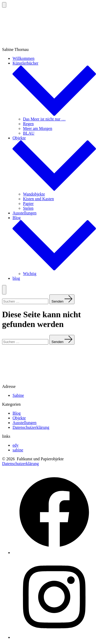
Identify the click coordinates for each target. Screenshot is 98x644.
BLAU (29, 133)
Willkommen (24, 58)
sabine (18, 450)
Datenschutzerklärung (31, 427)
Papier (28, 204)
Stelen (28, 208)
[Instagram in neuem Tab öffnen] (54, 637)
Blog (17, 413)
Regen (28, 124)
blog (16, 278)
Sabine (18, 395)
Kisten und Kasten (38, 199)
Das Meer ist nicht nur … (44, 119)
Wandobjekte (34, 194)
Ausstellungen (25, 213)
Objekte (19, 418)
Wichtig (30, 274)
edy (16, 445)
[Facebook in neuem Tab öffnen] (54, 553)
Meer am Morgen (38, 128)
